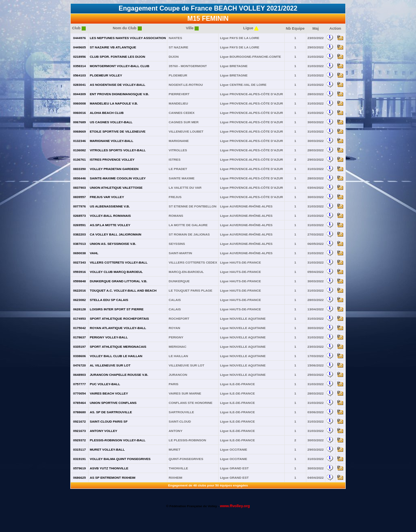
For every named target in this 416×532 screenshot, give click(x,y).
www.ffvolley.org (235, 506)
